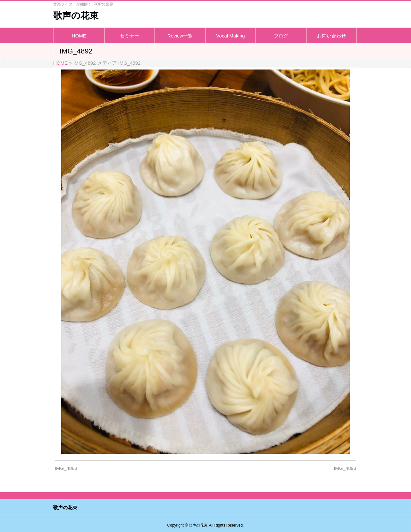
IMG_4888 (66, 468)
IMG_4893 (345, 468)
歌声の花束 (76, 16)
